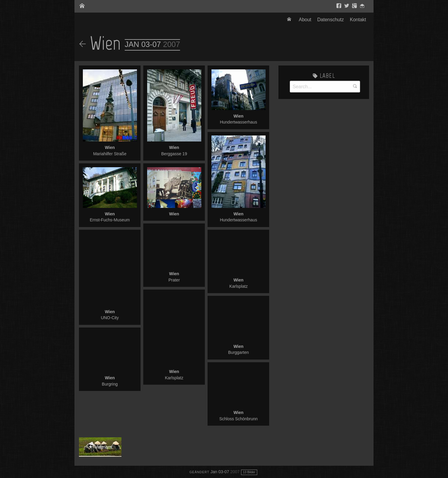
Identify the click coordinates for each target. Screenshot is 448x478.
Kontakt (358, 20)
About (305, 20)
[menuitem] (290, 20)
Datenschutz (331, 20)
